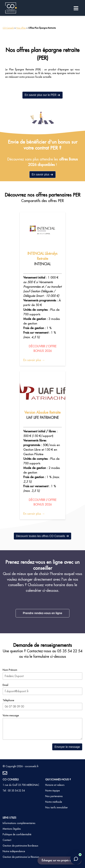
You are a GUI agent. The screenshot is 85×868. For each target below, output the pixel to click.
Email (5, 685)
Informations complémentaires (19, 823)
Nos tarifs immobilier (57, 807)
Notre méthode (54, 802)
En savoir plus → (34, 360)
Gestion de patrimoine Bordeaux (20, 846)
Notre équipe (52, 791)
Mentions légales (12, 829)
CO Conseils (8, 28)
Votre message (11, 715)
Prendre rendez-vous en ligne (42, 613)
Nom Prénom (10, 670)
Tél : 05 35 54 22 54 (14, 791)
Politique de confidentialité (17, 834)
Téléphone (8, 700)
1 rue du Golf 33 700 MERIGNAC (21, 785)
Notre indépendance (14, 851)
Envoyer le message (67, 747)
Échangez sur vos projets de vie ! (59, 860)
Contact (7, 840)
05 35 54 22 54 (70, 651)
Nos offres (21, 28)
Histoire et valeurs (55, 785)
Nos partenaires (54, 796)
